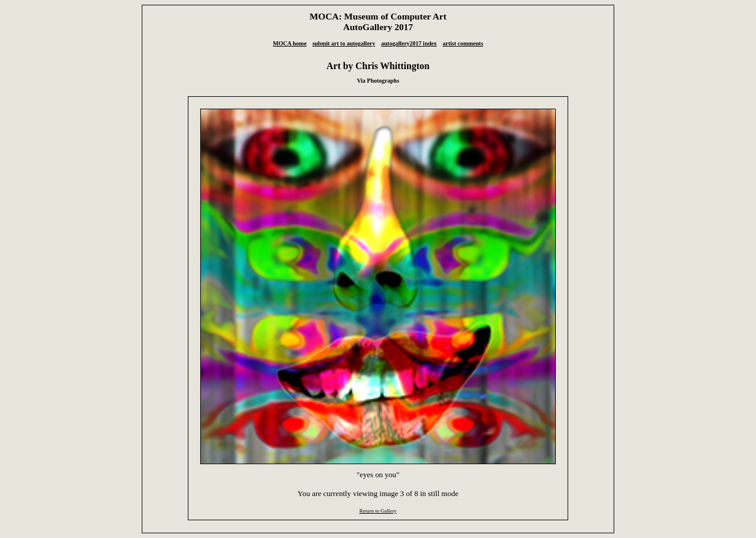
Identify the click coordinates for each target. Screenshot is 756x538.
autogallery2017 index (409, 43)
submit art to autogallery (344, 43)
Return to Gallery (378, 511)
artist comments (463, 43)
